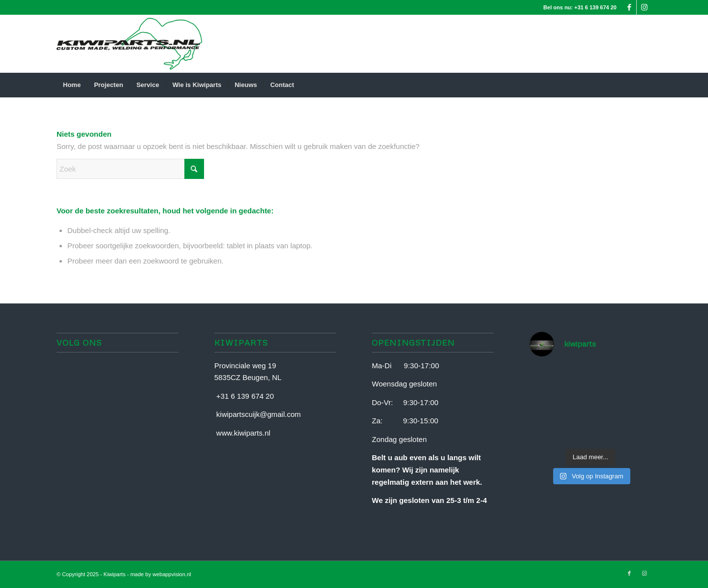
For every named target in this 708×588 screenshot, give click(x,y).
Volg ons (79, 342)
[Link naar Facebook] (629, 7)
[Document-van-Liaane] (129, 44)
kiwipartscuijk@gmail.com (259, 414)
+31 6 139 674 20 (595, 7)
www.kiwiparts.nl (243, 433)
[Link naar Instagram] (644, 7)
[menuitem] (72, 85)
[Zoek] (645, 85)
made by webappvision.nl (161, 574)
